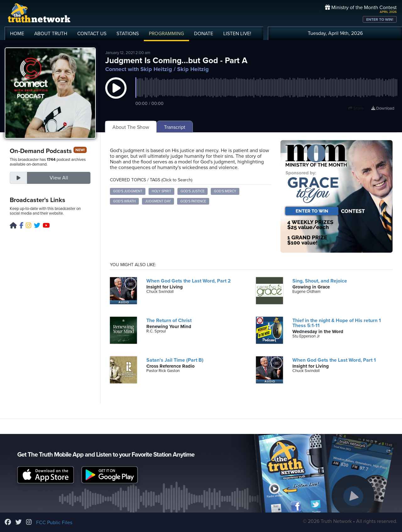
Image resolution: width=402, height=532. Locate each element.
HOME (17, 34)
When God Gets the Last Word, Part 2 (189, 281)
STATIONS (128, 34)
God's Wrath (124, 201)
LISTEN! (237, 34)
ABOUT (51, 34)
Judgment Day (158, 201)
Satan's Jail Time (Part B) (175, 360)
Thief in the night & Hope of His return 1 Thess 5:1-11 (337, 323)
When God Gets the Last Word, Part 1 (334, 360)
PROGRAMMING (166, 34)
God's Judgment (128, 191)
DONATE (204, 34)
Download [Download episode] (383, 108)
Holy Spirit (161, 191)
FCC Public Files (54, 523)
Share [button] (356, 108)
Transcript (175, 127)
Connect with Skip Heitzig (139, 69)
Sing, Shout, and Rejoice (320, 281)
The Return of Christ (169, 321)
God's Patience (193, 201)
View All (59, 178)
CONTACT (92, 34)
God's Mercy (225, 191)
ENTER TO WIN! (380, 19)
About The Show (131, 127)
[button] (116, 94)
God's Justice (193, 191)
